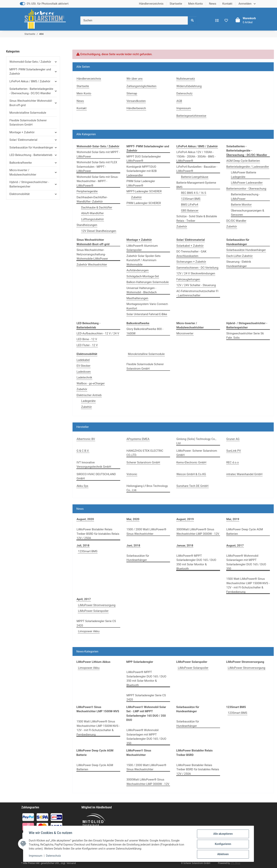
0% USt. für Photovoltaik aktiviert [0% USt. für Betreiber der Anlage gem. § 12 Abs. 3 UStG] (48, 4)
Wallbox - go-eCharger (91, 383)
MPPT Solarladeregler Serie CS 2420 (96, 623)
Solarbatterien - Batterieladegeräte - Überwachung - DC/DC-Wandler (31, 91)
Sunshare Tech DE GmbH (192, 486)
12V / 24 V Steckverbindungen (196, 273)
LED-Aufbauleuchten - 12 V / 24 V (98, 333)
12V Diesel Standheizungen (99, 231)
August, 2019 (185, 519)
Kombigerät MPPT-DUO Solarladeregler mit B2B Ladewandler (142, 171)
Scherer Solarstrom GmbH (143, 462)
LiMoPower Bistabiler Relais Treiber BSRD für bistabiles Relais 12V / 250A (98, 534)
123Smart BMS (191, 199)
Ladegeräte (88, 401)
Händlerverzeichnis (151, 4)
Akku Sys (82, 486)
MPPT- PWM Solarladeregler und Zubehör (30, 72)
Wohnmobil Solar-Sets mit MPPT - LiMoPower (98, 154)
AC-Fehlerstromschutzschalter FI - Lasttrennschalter (197, 293)
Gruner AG (233, 439)
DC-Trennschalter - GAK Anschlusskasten (191, 254)
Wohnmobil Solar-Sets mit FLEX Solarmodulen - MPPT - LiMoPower (97, 167)
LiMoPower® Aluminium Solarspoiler (142, 248)
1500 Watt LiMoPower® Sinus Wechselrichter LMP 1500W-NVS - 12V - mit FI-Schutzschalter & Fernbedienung (248, 585)
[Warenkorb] (245, 20)
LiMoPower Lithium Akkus (93, 662)
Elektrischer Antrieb (89, 395)
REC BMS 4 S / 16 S (194, 193)
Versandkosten (136, 101)
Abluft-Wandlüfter (92, 213)
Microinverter (185, 333)
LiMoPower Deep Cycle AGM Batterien (245, 532)
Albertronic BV (86, 439)
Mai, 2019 (233, 519)
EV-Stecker (83, 366)
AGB (179, 101)
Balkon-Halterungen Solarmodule (148, 282)
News (213, 4)
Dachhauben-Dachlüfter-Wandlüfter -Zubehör (92, 200)
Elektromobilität (20, 194)
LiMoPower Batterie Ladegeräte (244, 175)
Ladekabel (83, 360)
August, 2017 (235, 546)
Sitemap (132, 93)
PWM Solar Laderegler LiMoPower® (141, 183)
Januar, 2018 (185, 546)
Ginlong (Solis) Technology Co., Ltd (196, 441)
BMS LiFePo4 (190, 205)
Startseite (176, 4)
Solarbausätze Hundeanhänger (246, 250)
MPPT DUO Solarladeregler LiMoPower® (144, 159)
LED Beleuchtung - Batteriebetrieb (31, 155)
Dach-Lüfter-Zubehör (240, 256)
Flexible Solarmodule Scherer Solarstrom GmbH (145, 366)
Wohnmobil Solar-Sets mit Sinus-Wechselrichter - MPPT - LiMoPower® (97, 181)
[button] (33, 62)
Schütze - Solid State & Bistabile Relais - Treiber (197, 219)
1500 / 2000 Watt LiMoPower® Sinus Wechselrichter (146, 532)
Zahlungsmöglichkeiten (142, 86)
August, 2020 (85, 519)
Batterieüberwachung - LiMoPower (245, 197)
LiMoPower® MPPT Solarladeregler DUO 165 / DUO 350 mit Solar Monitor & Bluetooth (196, 562)
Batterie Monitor (241, 205)
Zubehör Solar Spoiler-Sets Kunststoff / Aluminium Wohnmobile (144, 260)
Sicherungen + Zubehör (191, 262)
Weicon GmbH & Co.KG (191, 474)
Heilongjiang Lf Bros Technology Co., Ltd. (147, 488)
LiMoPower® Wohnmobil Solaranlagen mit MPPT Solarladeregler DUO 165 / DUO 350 (246, 562)
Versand (71, 863)
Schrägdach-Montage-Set (143, 276)
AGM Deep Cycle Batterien (243, 161)
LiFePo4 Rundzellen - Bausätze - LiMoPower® (197, 169)
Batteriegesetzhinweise (191, 116)
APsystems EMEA (138, 439)
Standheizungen (87, 225)
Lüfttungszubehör (93, 219)
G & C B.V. (83, 451)
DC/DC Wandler (236, 221)
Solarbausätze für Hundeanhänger (138, 558)
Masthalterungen (137, 298)
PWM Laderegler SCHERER (144, 203)
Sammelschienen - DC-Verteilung (197, 268)
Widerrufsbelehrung (189, 86)
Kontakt (227, 4)
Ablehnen (222, 854)
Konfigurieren (222, 844)
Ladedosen (84, 372)
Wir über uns (135, 79)
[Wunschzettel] (226, 20)
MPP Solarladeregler (140, 662)
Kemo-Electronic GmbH (191, 462)
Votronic (132, 474)
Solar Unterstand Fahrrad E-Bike (147, 314)
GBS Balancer (190, 211)
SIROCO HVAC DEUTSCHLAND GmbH (96, 476)
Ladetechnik (84, 377)
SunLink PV (234, 451)
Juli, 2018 (83, 546)
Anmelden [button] (245, 4)
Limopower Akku (89, 631)
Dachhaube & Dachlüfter (97, 207)
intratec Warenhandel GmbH (244, 474)
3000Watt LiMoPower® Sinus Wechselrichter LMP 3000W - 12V (198, 532)
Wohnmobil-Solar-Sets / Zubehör (30, 62)
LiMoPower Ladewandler (247, 183)
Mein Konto (195, 4)
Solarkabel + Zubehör (190, 246)
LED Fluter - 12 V (87, 345)
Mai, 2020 (133, 519)
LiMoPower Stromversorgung (97, 605)
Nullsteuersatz (186, 79)
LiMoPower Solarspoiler (93, 611)
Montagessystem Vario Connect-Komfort (148, 306)
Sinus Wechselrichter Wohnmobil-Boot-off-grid (31, 103)
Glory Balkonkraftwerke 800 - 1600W (145, 331)
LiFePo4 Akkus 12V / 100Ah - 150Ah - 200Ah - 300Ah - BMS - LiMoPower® (196, 156)
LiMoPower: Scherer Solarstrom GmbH (197, 453)
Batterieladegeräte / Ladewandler (248, 167)
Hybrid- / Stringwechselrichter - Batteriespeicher (29, 184)
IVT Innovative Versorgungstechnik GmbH (94, 465)
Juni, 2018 (133, 546)
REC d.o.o (233, 462)
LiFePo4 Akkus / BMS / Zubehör (30, 81)
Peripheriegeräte (87, 191)
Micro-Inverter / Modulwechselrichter (23, 172)
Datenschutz (54, 856)
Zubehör (136, 197)
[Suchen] (134, 20)
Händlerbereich (136, 108)
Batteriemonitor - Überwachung (246, 189)
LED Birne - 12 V (87, 339)
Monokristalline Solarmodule (146, 354)
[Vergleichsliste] (217, 20)
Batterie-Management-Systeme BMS (196, 185)
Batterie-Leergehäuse (195, 177)
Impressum (36, 856)
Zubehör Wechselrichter (92, 265)
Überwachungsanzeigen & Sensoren (248, 213)
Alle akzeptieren (222, 834)
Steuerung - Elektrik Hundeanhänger (239, 264)
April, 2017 (84, 599)
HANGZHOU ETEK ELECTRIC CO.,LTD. (145, 453)
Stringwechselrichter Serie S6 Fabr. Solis (245, 336)
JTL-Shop (235, 863)
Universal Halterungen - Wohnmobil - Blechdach (142, 290)
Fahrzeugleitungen (188, 279)
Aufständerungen (138, 270)
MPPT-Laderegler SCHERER (144, 191)
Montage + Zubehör (22, 132)
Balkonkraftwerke (21, 163)
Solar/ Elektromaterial (23, 140)
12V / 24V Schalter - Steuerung (196, 285)
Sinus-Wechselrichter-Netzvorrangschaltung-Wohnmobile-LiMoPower (92, 254)
